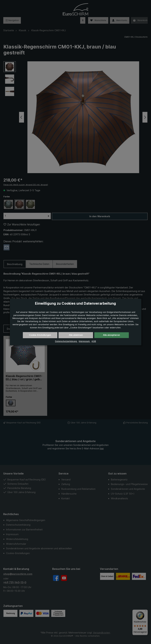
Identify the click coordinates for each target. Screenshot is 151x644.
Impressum (85, 341)
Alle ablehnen (76, 335)
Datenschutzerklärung (66, 341)
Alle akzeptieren (111, 335)
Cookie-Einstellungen (40, 335)
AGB (94, 341)
